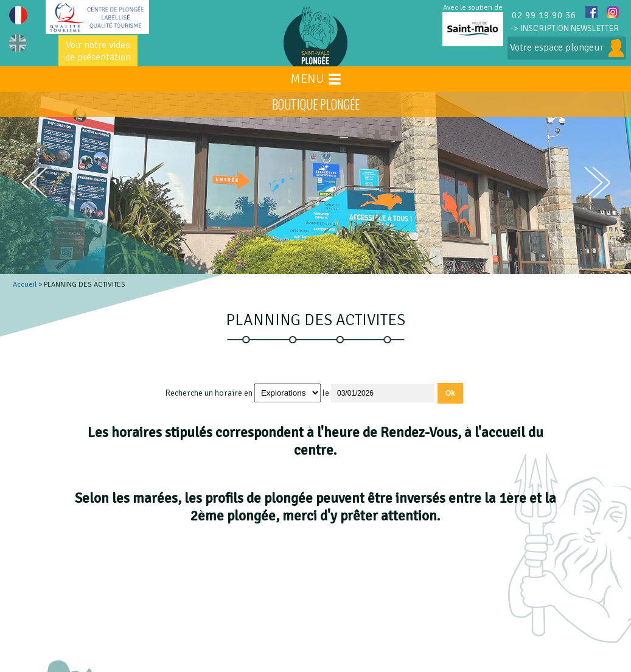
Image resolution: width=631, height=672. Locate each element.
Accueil (25, 285)
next (597, 183)
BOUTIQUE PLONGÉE (316, 104)
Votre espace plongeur (567, 48)
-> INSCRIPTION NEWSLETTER (565, 28)
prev (34, 183)
